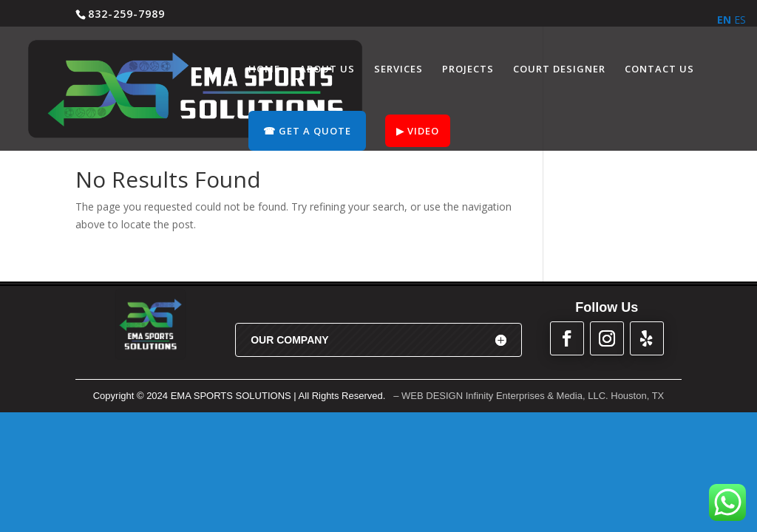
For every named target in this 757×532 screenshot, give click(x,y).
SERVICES (398, 69)
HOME (264, 69)
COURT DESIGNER (559, 69)
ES (740, 20)
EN (724, 20)
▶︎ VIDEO (418, 131)
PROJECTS (468, 69)
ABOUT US (327, 69)
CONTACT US (659, 69)
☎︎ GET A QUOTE (307, 131)
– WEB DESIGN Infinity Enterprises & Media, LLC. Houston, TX (529, 396)
